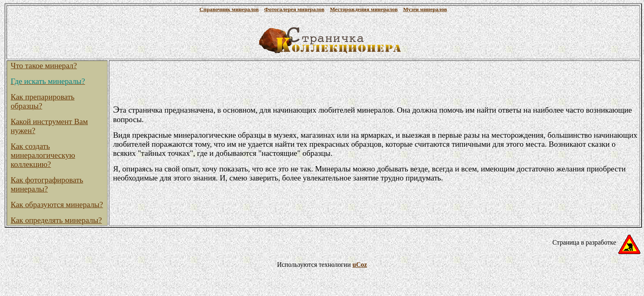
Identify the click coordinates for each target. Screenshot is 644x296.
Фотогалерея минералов (294, 9)
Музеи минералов (425, 9)
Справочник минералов (229, 9)
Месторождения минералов (364, 9)
